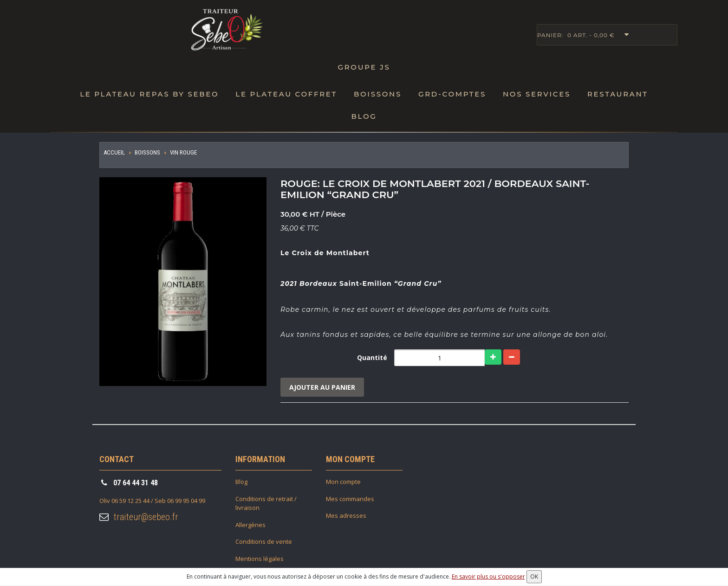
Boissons (378, 94)
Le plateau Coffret (286, 94)
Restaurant (618, 94)
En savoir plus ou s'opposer (488, 576)
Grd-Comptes (452, 94)
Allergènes (250, 525)
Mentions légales (260, 559)
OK (534, 576)
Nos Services (537, 94)
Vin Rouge (183, 152)
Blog (364, 116)
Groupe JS (364, 67)
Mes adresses (346, 516)
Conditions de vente (264, 542)
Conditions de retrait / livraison (266, 504)
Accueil (114, 152)
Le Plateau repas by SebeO (149, 94)
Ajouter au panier (323, 387)
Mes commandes (350, 499)
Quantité (372, 357)
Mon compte (343, 482)
